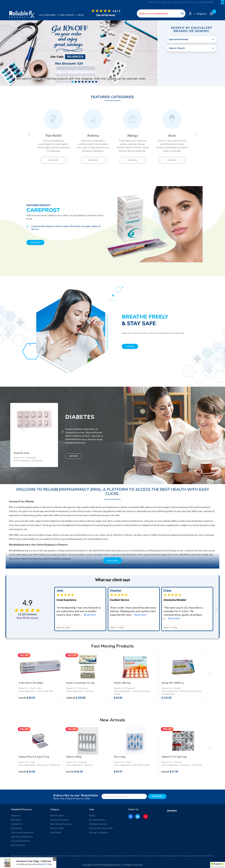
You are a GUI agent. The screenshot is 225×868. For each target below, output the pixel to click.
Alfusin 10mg (74, 757)
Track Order (207, 2)
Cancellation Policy (20, 841)
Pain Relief (55, 832)
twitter (138, 817)
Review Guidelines (98, 832)
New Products (57, 816)
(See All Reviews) (108, 15)
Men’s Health (57, 828)
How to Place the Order (100, 828)
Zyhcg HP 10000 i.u (173, 683)
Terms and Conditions (21, 832)
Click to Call (189, 2)
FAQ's (92, 816)
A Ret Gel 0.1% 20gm (31, 683)
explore (130, 347)
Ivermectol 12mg (43, 864)
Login (192, 14)
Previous (29, 134)
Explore (53, 161)
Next (196, 134)
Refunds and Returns (21, 837)
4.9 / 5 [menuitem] (119, 11)
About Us (16, 816)
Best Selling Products (60, 824)
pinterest (145, 817)
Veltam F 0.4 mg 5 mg (174, 757)
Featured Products (59, 820)
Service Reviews (97, 820)
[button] (72, 82)
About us (165, 2)
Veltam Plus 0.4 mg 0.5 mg (34, 757)
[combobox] (157, 13)
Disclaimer (16, 828)
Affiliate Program (97, 824)
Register (202, 14)
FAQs (176, 2)
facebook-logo (131, 817)
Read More (113, 561)
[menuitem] (70, 16)
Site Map (15, 820)
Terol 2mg (120, 757)
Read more (90, 615)
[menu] (80, 15)
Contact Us (17, 824)
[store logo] (21, 13)
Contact (152, 2)
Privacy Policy (18, 845)
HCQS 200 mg (122, 683)
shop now (35, 243)
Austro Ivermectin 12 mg (80, 683)
